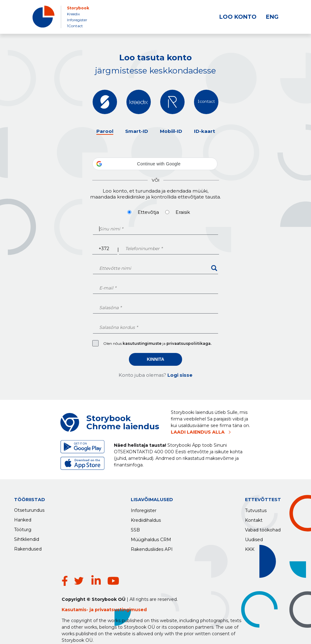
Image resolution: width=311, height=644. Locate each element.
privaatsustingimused (121, 596)
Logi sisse (180, 375)
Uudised (254, 538)
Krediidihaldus (146, 519)
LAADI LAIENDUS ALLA (198, 432)
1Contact (75, 26)
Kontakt (254, 519)
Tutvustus (256, 509)
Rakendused (28, 548)
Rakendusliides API (152, 548)
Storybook (78, 8)
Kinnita (155, 359)
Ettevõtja (148, 212)
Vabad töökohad (263, 528)
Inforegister (77, 20)
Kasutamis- (76, 596)
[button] (155, 164)
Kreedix (73, 14)
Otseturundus (29, 509)
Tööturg (23, 528)
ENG (272, 17)
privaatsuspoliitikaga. (189, 343)
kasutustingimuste (143, 343)
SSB (135, 528)
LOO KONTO (238, 17)
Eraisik (183, 212)
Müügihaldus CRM (151, 538)
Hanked (23, 519)
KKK (250, 548)
